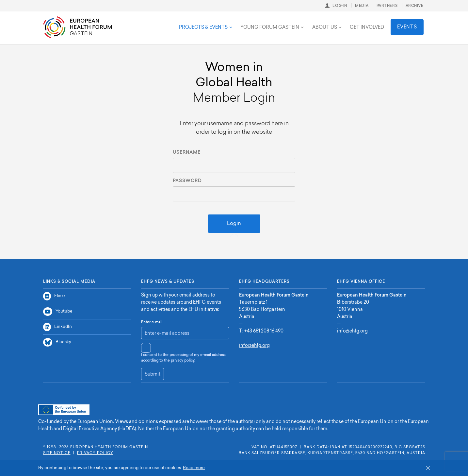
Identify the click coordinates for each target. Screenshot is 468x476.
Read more (194, 468)
